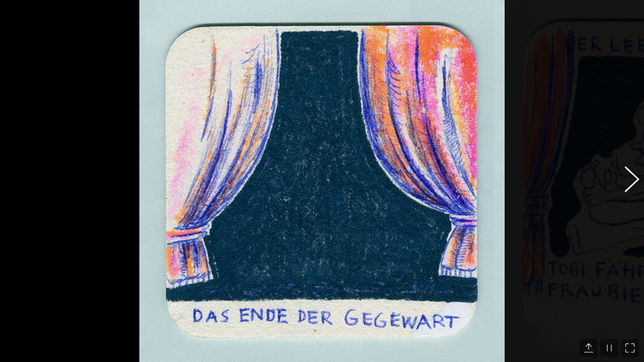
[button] (626, 181)
